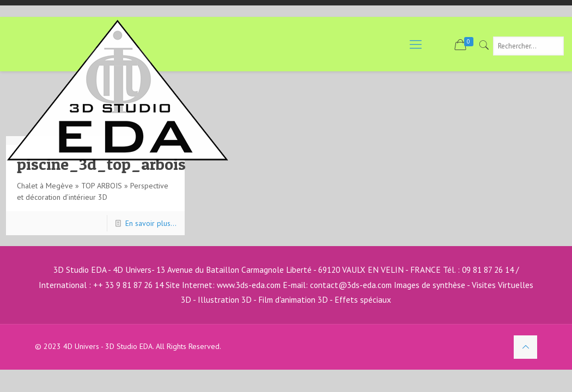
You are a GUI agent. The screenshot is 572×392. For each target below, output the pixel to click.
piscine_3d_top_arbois (101, 164)
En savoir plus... (151, 223)
